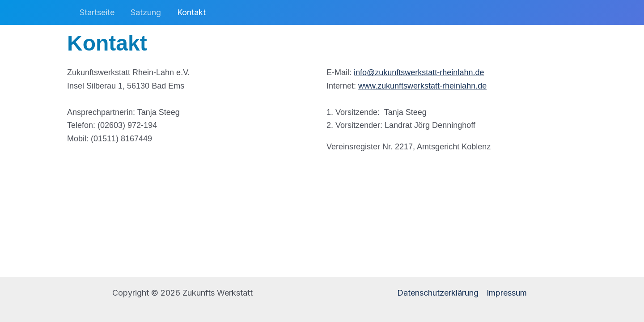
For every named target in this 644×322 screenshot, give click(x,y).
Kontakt (191, 12)
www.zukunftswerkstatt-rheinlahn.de (422, 86)
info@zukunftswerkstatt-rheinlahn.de (419, 72)
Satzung (146, 12)
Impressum (507, 293)
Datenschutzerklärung (438, 293)
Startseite (97, 12)
